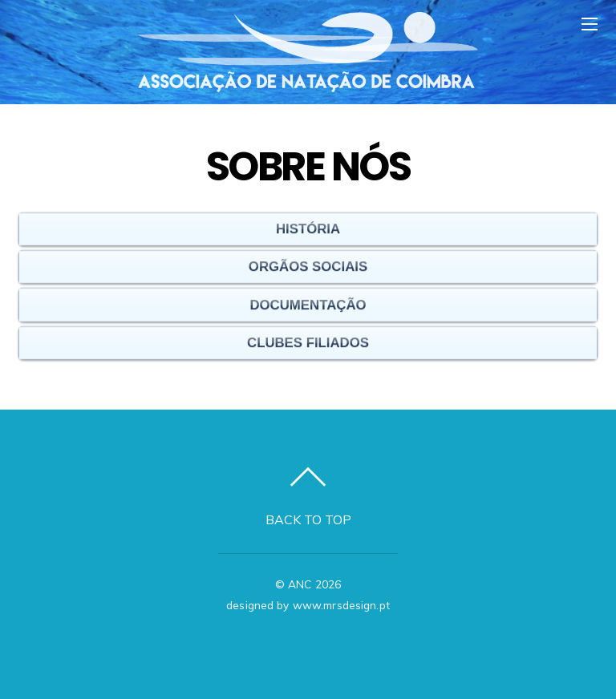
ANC (300, 584)
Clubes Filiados (308, 340)
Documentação (308, 303)
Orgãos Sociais (308, 264)
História (308, 226)
